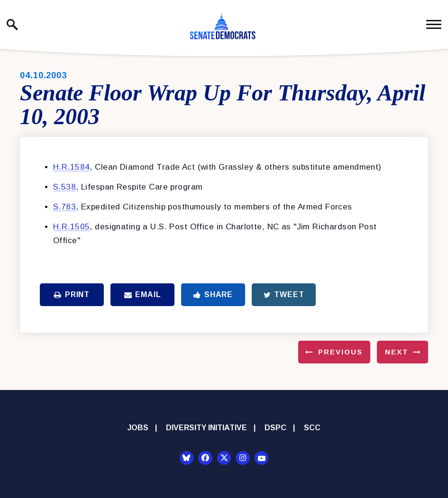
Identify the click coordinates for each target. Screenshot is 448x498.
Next (397, 352)
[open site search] (12, 25)
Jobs (138, 428)
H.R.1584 (71, 167)
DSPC (275, 428)
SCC (312, 428)
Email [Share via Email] (143, 294)
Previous (340, 352)
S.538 (64, 187)
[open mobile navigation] (434, 24)
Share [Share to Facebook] (213, 294)
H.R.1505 (71, 227)
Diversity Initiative (206, 428)
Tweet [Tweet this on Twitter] (284, 294)
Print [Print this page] (72, 294)
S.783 (64, 207)
